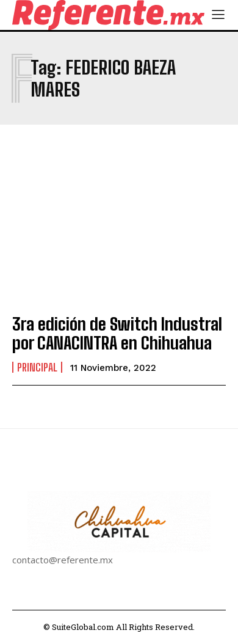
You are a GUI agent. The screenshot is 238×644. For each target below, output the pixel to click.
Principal (37, 367)
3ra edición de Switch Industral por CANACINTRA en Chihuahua (117, 333)
